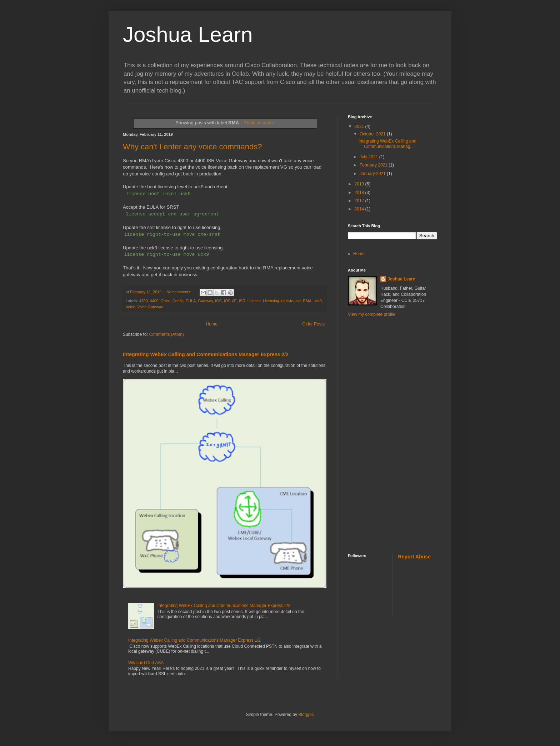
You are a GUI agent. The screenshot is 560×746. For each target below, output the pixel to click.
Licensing (271, 301)
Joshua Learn (188, 34)
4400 (154, 301)
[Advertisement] (392, 436)
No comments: (179, 292)
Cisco (166, 301)
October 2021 (373, 134)
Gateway (205, 301)
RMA (307, 301)
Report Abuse (414, 557)
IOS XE (230, 301)
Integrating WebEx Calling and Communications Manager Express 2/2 (206, 354)
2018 (360, 193)
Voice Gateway (150, 307)
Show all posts (259, 123)
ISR (242, 301)
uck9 (318, 301)
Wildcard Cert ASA (146, 663)
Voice (130, 307)
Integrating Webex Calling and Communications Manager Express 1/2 (194, 640)
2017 (360, 201)
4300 (144, 301)
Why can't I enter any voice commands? (192, 147)
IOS (218, 301)
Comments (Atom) (166, 334)
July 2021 (369, 157)
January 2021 (373, 174)
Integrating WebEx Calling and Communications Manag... (387, 144)
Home (212, 324)
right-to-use (291, 301)
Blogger (306, 715)
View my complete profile (372, 314)
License (254, 301)
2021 (360, 126)
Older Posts (313, 324)
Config (178, 301)
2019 (360, 184)
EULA (191, 301)
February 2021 (374, 165)
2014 (360, 209)
